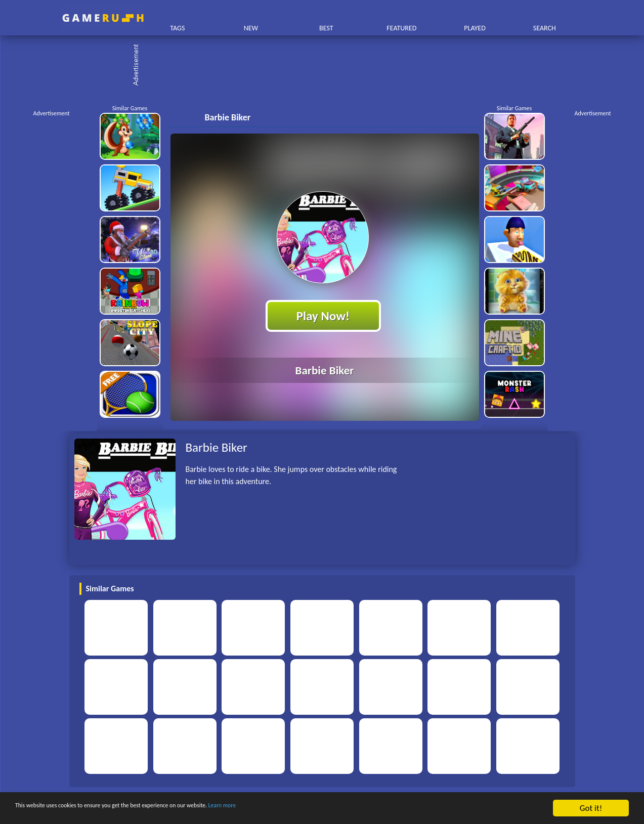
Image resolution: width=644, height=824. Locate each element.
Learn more (316, 809)
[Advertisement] (327, 66)
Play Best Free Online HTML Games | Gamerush (103, 18)
